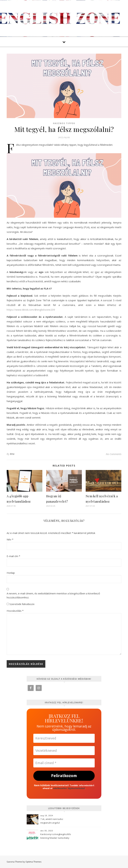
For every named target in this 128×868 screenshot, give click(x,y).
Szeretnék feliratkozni (20, 604)
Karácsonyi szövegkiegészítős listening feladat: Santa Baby (56, 836)
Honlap (11, 573)
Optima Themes (33, 862)
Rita (12, 454)
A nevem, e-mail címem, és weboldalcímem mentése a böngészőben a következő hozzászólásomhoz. (53, 595)
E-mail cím (13, 556)
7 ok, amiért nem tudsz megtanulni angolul (52, 821)
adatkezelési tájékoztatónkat (69, 788)
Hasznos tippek (64, 123)
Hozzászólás (15, 611)
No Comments (114, 454)
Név (10, 539)
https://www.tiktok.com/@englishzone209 (31, 310)
